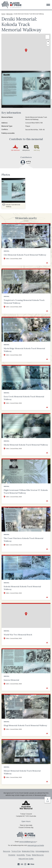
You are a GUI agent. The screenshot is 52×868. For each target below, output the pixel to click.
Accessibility (21, 855)
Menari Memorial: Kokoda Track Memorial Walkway (22, 772)
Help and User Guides (26, 859)
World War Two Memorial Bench (18, 635)
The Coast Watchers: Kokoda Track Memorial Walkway (24, 540)
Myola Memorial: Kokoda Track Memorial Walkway (26, 445)
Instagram (25, 864)
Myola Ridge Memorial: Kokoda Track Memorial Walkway (24, 350)
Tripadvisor (22, 864)
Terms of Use (16, 851)
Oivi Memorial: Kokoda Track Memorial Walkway (25, 255)
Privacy (28, 855)
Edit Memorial (15, 150)
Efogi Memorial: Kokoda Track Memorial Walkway (25, 725)
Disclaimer (12, 855)
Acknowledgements (42, 851)
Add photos (26, 150)
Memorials (10, 14)
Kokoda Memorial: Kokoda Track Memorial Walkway (22, 588)
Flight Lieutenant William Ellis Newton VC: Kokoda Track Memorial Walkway (26, 491)
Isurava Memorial (11, 680)
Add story (37, 150)
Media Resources (38, 855)
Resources (7, 851)
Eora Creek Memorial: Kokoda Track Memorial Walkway (24, 398)
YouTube (29, 864)
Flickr (33, 864)
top (48, 801)
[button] (48, 5)
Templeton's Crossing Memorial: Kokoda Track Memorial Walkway (24, 302)
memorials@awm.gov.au (28, 842)
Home (3, 14)
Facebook (19, 864)
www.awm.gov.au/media (36, 845)
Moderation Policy (28, 851)
